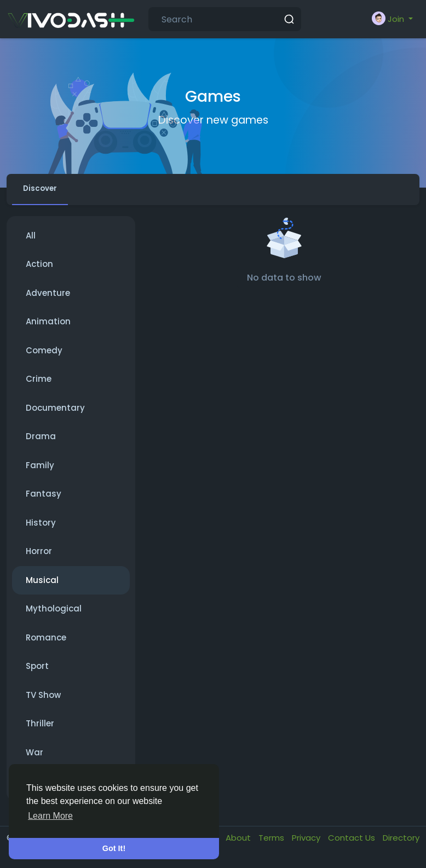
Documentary (55, 413)
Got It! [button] (114, 848)
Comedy (44, 355)
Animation (48, 326)
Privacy (307, 843)
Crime (39, 384)
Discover (46, 191)
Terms (272, 843)
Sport (37, 671)
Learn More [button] (50, 816)
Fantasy (44, 499)
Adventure (48, 298)
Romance (46, 642)
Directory (401, 843)
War (34, 757)
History (41, 528)
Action (39, 269)
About (239, 843)
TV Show (43, 700)
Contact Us (353, 843)
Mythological (54, 613)
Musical (42, 585)
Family (40, 470)
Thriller (40, 728)
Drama (41, 441)
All (31, 240)
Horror (39, 556)
